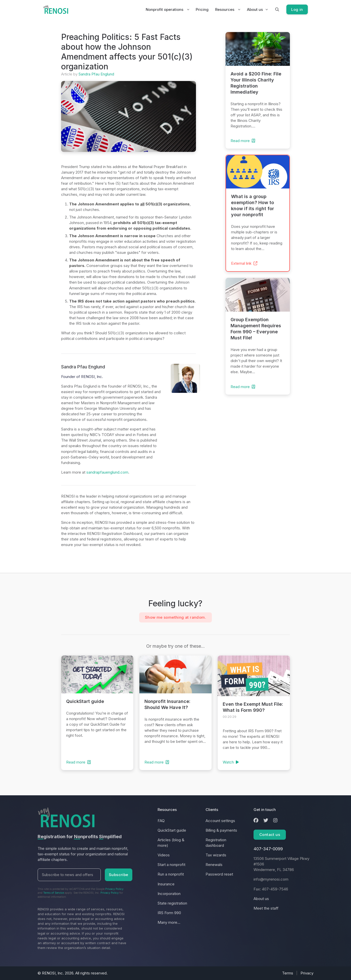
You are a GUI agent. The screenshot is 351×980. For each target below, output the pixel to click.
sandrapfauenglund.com (107, 472)
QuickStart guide (172, 830)
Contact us (270, 835)
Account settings (220, 821)
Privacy (307, 973)
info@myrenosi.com (271, 879)
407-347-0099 (268, 849)
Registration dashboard (216, 843)
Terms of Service (54, 893)
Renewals (214, 865)
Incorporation (169, 894)
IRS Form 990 (169, 913)
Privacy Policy (114, 889)
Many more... (169, 922)
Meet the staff (266, 908)
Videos (164, 855)
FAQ (161, 821)
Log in (295, 9)
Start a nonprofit (171, 865)
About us (251, 9)
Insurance (166, 884)
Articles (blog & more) (171, 843)
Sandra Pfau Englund (96, 74)
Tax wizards (216, 855)
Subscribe (119, 875)
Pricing (198, 9)
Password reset (219, 874)
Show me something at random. (175, 617)
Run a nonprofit (171, 874)
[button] (273, 10)
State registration (172, 903)
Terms (288, 973)
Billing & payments (221, 830)
